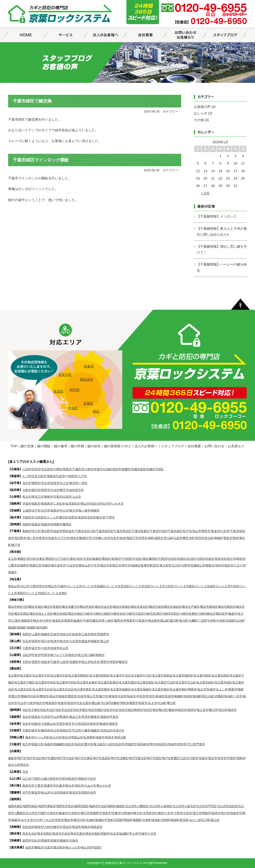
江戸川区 (61, 559)
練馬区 (153, 559)
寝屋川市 (37, 744)
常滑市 (150, 696)
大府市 (122, 696)
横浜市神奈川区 (18, 607)
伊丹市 (222, 758)
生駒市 (36, 724)
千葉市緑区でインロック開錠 (41, 160)
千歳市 (77, 469)
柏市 (123, 538)
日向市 (36, 841)
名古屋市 (14, 676)
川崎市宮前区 (171, 614)
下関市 (36, 779)
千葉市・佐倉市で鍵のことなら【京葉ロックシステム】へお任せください (61, 14)
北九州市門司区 (207, 806)
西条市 (64, 793)
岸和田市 (162, 744)
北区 (80, 559)
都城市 (64, 841)
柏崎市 (46, 634)
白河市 (107, 504)
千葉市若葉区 (141, 531)
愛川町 (174, 621)
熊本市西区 (45, 834)
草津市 (86, 717)
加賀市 (55, 648)
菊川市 (213, 710)
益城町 (124, 834)
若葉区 (88, 403)
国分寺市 (106, 565)
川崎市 (88, 614)
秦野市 (119, 621)
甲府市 (46, 655)
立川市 (176, 565)
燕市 (94, 634)
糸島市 (107, 813)
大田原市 (40, 517)
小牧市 (31, 703)
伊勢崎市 (56, 524)
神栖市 (95, 511)
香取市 (228, 538)
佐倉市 (89, 366)
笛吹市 (73, 655)
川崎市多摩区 (189, 614)
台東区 (41, 559)
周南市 (82, 779)
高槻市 (48, 744)
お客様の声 (202, 107)
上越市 (36, 634)
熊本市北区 (30, 834)
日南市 (74, 841)
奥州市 (74, 483)
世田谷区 (221, 559)
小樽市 (58, 469)
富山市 (105, 641)
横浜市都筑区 (209, 607)
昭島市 (210, 565)
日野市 (186, 565)
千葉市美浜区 (122, 531)
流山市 (197, 531)
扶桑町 (115, 703)
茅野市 (105, 662)
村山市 (27, 497)
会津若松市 (73, 504)
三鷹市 (12, 565)
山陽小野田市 (50, 779)
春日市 (85, 813)
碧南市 (63, 696)
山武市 (178, 538)
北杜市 (27, 655)
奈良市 (27, 724)
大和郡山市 (48, 724)
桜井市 (95, 724)
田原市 (169, 696)
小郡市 (178, 813)
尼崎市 (241, 758)
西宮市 (213, 758)
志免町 (90, 820)
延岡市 (27, 841)
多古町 (209, 538)
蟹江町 (171, 703)
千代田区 (127, 559)
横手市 (64, 490)
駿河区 (164, 710)
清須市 (72, 703)
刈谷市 (35, 696)
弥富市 (143, 703)
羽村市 (220, 565)
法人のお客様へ (146, 446)
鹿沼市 (64, 517)
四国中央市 (89, 793)
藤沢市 (97, 621)
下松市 (92, 779)
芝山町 (169, 538)
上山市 (77, 497)
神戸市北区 (34, 758)
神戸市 (22, 758)
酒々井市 (33, 538)
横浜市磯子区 (71, 607)
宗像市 (116, 813)
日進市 (82, 696)
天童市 (58, 497)
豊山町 (96, 703)
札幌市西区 (139, 469)
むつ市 (27, 476)
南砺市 (95, 641)
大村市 (48, 827)
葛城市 (104, 724)
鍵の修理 (61, 446)
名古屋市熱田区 (162, 676)
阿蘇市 (105, 834)
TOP (14, 446)
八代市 (152, 834)
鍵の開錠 (44, 446)
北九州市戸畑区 (36, 813)
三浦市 (16, 621)
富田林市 (143, 744)
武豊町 (219, 696)
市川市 (36, 531)
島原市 (77, 827)
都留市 (100, 655)
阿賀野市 (103, 634)
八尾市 (111, 744)
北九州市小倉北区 (184, 806)
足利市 (92, 517)
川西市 (194, 758)
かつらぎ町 (42, 737)
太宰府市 (149, 813)
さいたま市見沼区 (118, 586)
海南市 (100, 737)
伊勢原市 (129, 621)
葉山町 (165, 621)
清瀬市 (46, 565)
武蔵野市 (23, 565)
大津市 (46, 717)
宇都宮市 (28, 517)
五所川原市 (39, 476)
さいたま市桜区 (36, 593)
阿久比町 (208, 696)
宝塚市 (203, 758)
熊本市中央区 (61, 834)
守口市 (191, 744)
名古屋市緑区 (205, 682)
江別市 (27, 469)
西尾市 (233, 689)
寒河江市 (37, 497)
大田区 (200, 559)
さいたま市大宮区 (162, 586)
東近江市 (75, 717)
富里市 (43, 538)
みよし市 (222, 689)
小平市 (95, 565)
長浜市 (27, 717)
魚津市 (55, 641)
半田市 (141, 696)
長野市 (36, 662)
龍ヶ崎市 (85, 511)
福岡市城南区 (116, 806)
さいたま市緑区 (205, 586)
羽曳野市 (131, 744)
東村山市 (85, 565)
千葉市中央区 (159, 531)
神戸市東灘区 (171, 758)
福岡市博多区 (47, 806)
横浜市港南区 (122, 607)
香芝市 (70, 724)
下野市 (111, 517)
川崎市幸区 (118, 614)
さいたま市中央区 (228, 586)
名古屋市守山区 (165, 682)
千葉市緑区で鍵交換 (32, 101)
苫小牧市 (87, 469)
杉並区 (210, 559)
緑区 (96, 411)
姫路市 (12, 758)
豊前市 (69, 820)
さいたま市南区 (57, 593)
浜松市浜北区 (64, 710)
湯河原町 (42, 628)
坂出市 (70, 786)
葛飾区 (22, 559)
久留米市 (53, 813)
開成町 (12, 628)
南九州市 (87, 847)
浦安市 (74, 538)
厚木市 (38, 621)
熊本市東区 (78, 834)
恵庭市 (67, 469)
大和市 (47, 621)
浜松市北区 (48, 710)
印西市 (143, 538)
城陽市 (95, 730)
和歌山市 (77, 737)
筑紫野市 (96, 813)
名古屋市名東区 (87, 682)
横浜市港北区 (140, 607)
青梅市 (12, 572)
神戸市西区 (154, 758)
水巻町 (147, 820)
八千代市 (64, 538)
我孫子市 (132, 538)
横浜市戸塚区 (191, 607)
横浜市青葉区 (53, 607)
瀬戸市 (103, 696)
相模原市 (27, 621)
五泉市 (55, 634)
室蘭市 (126, 469)
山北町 (240, 621)
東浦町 (197, 696)
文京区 (88, 559)
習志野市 (47, 531)
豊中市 (89, 744)
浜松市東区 (81, 710)
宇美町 (109, 820)
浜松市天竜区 (31, 710)
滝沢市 (27, 483)
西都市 (46, 841)
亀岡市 (46, 730)
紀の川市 (56, 737)
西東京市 (36, 565)
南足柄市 (154, 621)
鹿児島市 (59, 847)
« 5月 (205, 193)
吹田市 (70, 744)
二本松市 (59, 504)
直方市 (197, 813)
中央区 (73, 408)
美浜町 (228, 696)
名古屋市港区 (127, 682)
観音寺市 (28, 786)
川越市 (62, 586)
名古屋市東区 (83, 689)
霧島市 (39, 847)
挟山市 (53, 586)
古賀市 (188, 813)
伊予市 (27, 793)
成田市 (159, 538)
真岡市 (82, 517)
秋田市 (46, 490)
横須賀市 (222, 614)
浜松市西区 (96, 710)
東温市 (36, 793)
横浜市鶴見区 (227, 607)
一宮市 (238, 696)
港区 (145, 559)
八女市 (169, 813)
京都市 (27, 730)
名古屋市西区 (202, 676)
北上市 (64, 483)
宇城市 (143, 834)
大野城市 (127, 813)
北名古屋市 (84, 703)
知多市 (132, 696)
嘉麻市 (16, 820)
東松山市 (14, 586)
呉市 (25, 772)
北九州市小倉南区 (161, 806)
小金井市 (72, 565)
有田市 (110, 737)
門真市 (201, 744)
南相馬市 (47, 504)
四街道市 (86, 379)
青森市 (51, 476)
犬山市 (22, 703)
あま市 (153, 703)
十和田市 (71, 476)
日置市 (48, 847)
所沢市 (43, 586)
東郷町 (179, 696)
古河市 (46, 511)
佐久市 (86, 662)
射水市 (64, 641)
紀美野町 (90, 737)
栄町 (151, 538)
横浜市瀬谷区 (173, 607)
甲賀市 (114, 717)
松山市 (46, 793)
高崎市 (27, 524)
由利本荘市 (77, 490)
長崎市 (86, 827)
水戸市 (36, 511)
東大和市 (165, 565)
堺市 (152, 744)
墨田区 (50, 559)
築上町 (215, 820)
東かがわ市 (104, 786)
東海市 (113, 696)
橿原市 (113, 724)
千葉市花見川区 (85, 531)
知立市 (202, 689)
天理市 (61, 724)
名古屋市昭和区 (79, 676)
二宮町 (202, 621)
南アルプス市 (59, 655)
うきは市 (48, 820)
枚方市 (27, 744)
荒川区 (31, 559)
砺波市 (86, 641)
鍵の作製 (77, 446)
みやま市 (27, 820)
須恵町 (166, 820)
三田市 (185, 758)
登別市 (117, 469)
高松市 (80, 786)
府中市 (126, 565)
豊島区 (106, 559)
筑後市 (235, 813)
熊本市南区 (93, 834)
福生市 (229, 565)
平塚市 (88, 621)
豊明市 (44, 696)
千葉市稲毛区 (105, 531)
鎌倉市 (233, 614)
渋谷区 (172, 559)
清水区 (148, 710)
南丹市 (36, 730)
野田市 (206, 531)
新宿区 (116, 559)
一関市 (83, 483)
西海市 (39, 827)
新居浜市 (75, 793)
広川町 (206, 820)
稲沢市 (41, 703)
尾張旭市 (51, 703)
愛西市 (134, 703)
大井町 (221, 621)
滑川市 (46, 641)
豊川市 (16, 696)
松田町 (231, 621)
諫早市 (58, 827)
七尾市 (27, 648)
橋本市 (30, 737)
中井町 (212, 621)
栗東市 (95, 717)
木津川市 (118, 730)
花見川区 (65, 375)
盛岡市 (36, 483)
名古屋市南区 (161, 689)
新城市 (160, 696)
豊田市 (72, 696)
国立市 (117, 565)
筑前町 (156, 820)
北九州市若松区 (228, 806)
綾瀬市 (78, 621)
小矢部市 (75, 641)
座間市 (69, 621)
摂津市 (182, 744)
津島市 (124, 703)
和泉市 (173, 744)
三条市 (86, 634)
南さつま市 (73, 847)
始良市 (30, 847)
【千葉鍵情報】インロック (217, 216)
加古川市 (14, 765)
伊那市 (114, 662)
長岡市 (27, 634)
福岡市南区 (30, 806)
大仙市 (55, 490)
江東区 (72, 559)
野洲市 (64, 717)
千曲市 (55, 662)
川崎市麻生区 (207, 614)
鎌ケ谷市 (104, 538)
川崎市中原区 (135, 614)
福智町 (175, 820)
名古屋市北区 (23, 689)
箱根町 (22, 628)
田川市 (225, 813)
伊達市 (98, 469)
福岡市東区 (15, 806)
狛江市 (231, 559)
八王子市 (240, 565)
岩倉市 (62, 703)
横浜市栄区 (156, 607)
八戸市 (82, 476)
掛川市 (223, 710)
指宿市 (97, 847)
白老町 (108, 469)
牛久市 (64, 511)
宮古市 (46, 483)
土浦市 (27, 511)
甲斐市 (36, 655)
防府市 (73, 779)
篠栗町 (137, 820)
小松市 (46, 648)
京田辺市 (106, 730)
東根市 (48, 497)
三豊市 (39, 786)
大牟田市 (74, 813)
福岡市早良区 (65, 806)
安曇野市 (75, 662)
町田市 (154, 565)
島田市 (182, 710)
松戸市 (187, 531)
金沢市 (36, 648)
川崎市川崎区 (102, 614)
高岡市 (36, 641)
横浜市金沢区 (104, 607)
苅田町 (119, 820)
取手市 (74, 511)
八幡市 (86, 730)
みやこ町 (195, 820)
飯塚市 (64, 813)
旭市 (236, 538)
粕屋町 (100, 820)
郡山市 (85, 504)
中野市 (27, 662)
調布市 (241, 559)
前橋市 (36, 524)
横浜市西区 (22, 614)
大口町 (106, 703)
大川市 (38, 820)
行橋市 (159, 813)
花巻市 (55, 483)
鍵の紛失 (94, 446)
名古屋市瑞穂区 (120, 689)
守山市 (55, 717)
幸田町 (188, 696)
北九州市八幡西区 (137, 806)
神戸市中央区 (66, 758)
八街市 (225, 531)
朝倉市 (207, 813)
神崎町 (218, 538)
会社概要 (194, 446)
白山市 (64, 648)
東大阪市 (100, 744)
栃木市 (101, 517)
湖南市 (105, 717)
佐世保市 (28, 827)
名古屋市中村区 (46, 682)
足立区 (12, 559)
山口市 (27, 779)
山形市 (67, 497)
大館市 (27, 490)
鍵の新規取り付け (117, 446)
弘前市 (61, 476)
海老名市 (58, 621)
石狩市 (36, 469)
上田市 (64, 662)
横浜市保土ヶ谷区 (41, 614)
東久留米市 (58, 565)
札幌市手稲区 (155, 469)
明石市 (25, 765)
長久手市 (93, 696)
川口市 (25, 586)
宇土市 (133, 834)
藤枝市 (173, 710)
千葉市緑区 (175, 531)
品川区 (191, 559)
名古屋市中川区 (120, 676)
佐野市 (73, 517)
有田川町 (121, 737)
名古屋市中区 (41, 676)
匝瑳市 (200, 538)
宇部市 (64, 779)
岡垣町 (128, 820)
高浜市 (54, 696)
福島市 (36, 504)
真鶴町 (31, 628)
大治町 (162, 703)
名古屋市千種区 (25, 682)
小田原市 (142, 621)
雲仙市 (67, 827)
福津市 (216, 813)
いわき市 (118, 504)
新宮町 (184, 820)
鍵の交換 (27, 446)
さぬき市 (90, 786)
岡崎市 (192, 689)
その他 (199, 120)
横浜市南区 (76, 614)
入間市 (34, 586)
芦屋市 (232, 758)
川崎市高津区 (153, 614)
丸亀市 (61, 786)
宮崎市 (55, 841)
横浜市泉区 (87, 607)
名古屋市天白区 (43, 689)
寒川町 (184, 621)
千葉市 (234, 531)
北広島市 (47, 469)
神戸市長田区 (102, 758)
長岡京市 (66, 730)
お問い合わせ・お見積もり (224, 446)
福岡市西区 (81, 806)
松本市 (95, 662)
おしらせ (201, 113)
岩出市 (66, 737)
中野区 (163, 559)
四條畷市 (59, 744)
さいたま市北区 (140, 586)
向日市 (55, 730)
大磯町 (193, 621)
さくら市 (53, 517)
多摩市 (145, 565)
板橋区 (97, 559)
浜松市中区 (111, 710)
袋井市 (232, 710)
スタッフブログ (173, 446)
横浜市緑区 (61, 614)
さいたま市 (74, 586)
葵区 (156, 710)
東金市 (216, 531)
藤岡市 (67, 524)
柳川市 (138, 813)
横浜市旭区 (36, 607)
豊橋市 (26, 696)
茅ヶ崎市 (108, 621)
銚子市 (16, 545)
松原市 (120, 744)
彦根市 (36, 717)
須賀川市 (96, 504)
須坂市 (46, 662)
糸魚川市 (66, 634)
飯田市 (123, 662)
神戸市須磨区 (120, 758)
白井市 (115, 538)
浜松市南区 (126, 710)
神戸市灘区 (49, 758)
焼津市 (192, 710)
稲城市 (136, 565)
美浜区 (58, 391)
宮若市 (59, 820)
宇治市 (77, 730)
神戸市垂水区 (138, 758)
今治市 (55, 793)
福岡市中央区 (98, 806)
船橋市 (27, 531)
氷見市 (27, 641)
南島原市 (97, 827)
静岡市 (138, 710)
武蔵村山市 (198, 565)
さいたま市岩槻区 (94, 586)
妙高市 (77, 634)
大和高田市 (82, 724)
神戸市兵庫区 (84, 758)
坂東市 (55, 511)
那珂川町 (80, 820)
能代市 (36, 490)
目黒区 (181, 559)
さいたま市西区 (185, 586)
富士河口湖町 (87, 655)
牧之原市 (203, 710)
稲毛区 (75, 390)
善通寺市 (50, 786)
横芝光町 (189, 538)
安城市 (211, 689)
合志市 (115, 834)
